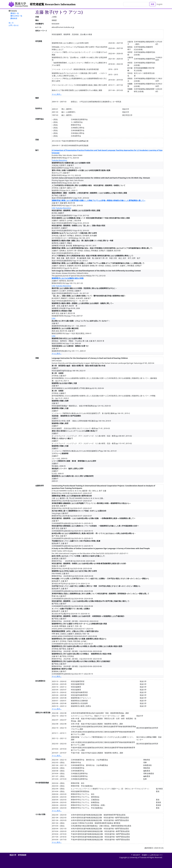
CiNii (54, 208)
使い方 (11, 23)
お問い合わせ (14, 25)
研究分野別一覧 (16, 16)
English (160, 4)
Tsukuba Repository (59, 160)
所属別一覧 (15, 13)
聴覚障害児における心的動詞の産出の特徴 (68, 278)
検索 (153, 4)
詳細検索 (14, 18)
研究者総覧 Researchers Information (53, 4)
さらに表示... (57, 94)
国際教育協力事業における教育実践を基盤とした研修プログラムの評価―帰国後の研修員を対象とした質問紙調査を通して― (99, 200)
